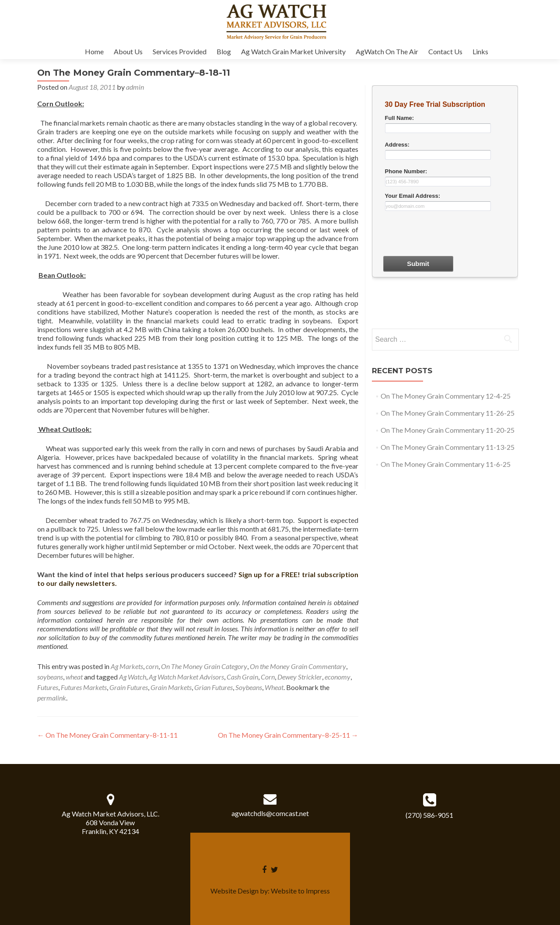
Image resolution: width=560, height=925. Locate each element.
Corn (268, 677)
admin (135, 87)
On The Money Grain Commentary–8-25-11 (288, 735)
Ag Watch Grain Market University (293, 51)
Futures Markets (84, 687)
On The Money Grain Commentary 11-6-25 (446, 464)
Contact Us (445, 51)
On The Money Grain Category (204, 666)
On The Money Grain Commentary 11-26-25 (448, 413)
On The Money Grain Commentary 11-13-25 (448, 447)
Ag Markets (127, 666)
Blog (224, 51)
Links (480, 51)
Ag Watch (133, 677)
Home (94, 51)
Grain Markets (171, 687)
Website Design (234, 891)
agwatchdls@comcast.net (270, 813)
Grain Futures (129, 687)
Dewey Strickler (300, 677)
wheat (74, 677)
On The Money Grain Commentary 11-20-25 (448, 430)
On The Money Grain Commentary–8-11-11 (107, 735)
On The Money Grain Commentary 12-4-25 (446, 396)
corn (152, 666)
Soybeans (249, 687)
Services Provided (180, 51)
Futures (48, 687)
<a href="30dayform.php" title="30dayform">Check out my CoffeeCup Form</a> (445, 206)
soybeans (50, 677)
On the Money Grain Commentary (298, 666)
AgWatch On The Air (387, 51)
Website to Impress (300, 891)
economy (338, 677)
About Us (128, 51)
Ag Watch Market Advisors (186, 677)
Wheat (274, 687)
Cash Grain (242, 677)
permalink (52, 698)
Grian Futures (213, 687)
